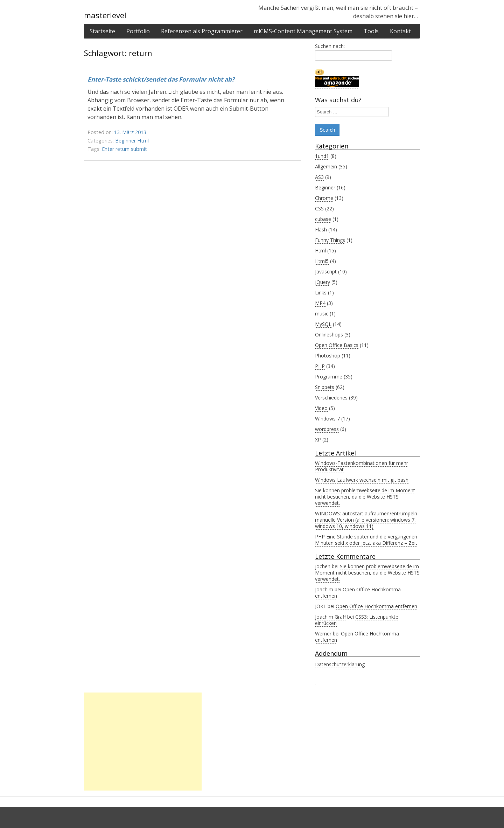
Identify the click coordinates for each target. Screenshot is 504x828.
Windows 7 (327, 419)
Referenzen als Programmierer (202, 31)
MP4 (320, 303)
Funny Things (330, 240)
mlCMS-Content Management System (303, 31)
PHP (320, 366)
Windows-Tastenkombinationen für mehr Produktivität (362, 466)
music (322, 314)
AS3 (319, 177)
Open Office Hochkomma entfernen (358, 593)
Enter (108, 149)
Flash (321, 229)
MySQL (323, 324)
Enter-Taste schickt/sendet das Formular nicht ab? (161, 79)
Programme (329, 377)
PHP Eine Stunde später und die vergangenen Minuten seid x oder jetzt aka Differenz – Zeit (366, 540)
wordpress (327, 429)
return (122, 149)
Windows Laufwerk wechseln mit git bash (362, 480)
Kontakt (400, 31)
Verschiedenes (331, 398)
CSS (319, 208)
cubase (323, 219)
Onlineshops (329, 335)
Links (321, 293)
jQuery (323, 282)
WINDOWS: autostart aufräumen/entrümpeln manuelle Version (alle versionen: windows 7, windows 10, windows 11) (366, 520)
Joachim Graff (330, 617)
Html (143, 141)
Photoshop (328, 356)
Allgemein (326, 166)
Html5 (322, 261)
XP (318, 440)
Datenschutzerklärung (340, 664)
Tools (371, 31)
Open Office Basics (337, 345)
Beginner (125, 141)
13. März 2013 (130, 132)
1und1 (322, 156)
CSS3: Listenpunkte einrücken (357, 620)
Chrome (324, 198)
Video (321, 408)
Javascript (326, 272)
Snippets (325, 387)
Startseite (102, 31)
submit (139, 149)
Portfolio (138, 31)
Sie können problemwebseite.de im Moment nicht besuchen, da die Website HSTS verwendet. (365, 497)
